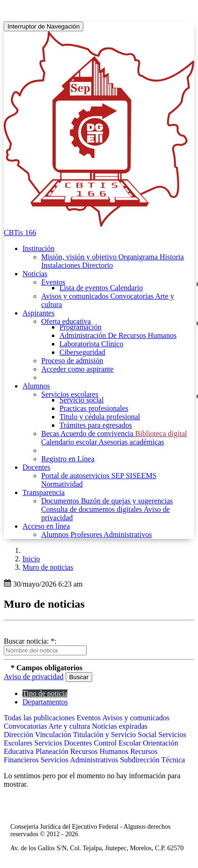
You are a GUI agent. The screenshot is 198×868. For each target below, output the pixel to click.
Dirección (19, 735)
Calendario (126, 288)
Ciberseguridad (82, 352)
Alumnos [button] (36, 386)
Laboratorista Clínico (91, 344)
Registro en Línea (68, 459)
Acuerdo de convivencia (98, 434)
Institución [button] (38, 248)
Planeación (53, 751)
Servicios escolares (70, 394)
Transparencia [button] (44, 492)
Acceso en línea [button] (46, 526)
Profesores (87, 534)
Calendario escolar (70, 442)
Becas (51, 434)
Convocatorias (133, 296)
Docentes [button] (37, 467)
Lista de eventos (85, 288)
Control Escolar (118, 743)
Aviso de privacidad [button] (34, 677)
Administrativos (128, 534)
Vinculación (54, 735)
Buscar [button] (79, 677)
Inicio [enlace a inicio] (31, 559)
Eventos (53, 282)
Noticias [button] (35, 274)
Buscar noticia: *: (30, 641)
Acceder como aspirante (77, 369)
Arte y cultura (70, 726)
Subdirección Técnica (152, 760)
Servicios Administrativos (81, 760)
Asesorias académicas (132, 442)
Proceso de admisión (72, 361)
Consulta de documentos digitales (92, 509)
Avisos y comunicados (76, 296)
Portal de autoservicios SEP (84, 476)
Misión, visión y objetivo (80, 257)
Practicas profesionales (94, 408)
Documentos (61, 501)
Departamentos (45, 702)
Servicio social (82, 400)
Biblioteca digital (161, 434)
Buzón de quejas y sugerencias (127, 501)
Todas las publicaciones (40, 718)
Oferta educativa (66, 321)
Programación (81, 327)
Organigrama (139, 257)
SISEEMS (141, 476)
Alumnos (56, 534)
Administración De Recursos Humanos (118, 335)
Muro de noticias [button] (48, 567)
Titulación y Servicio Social (116, 735)
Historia (172, 257)
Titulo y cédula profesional (100, 417)
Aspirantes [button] (38, 313)
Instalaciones (62, 265)
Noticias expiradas (120, 726)
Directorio (98, 265)
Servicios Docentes (64, 743)
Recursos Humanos (100, 751)
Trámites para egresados (96, 425)
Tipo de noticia (45, 693)
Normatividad (62, 484)
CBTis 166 (20, 233)
